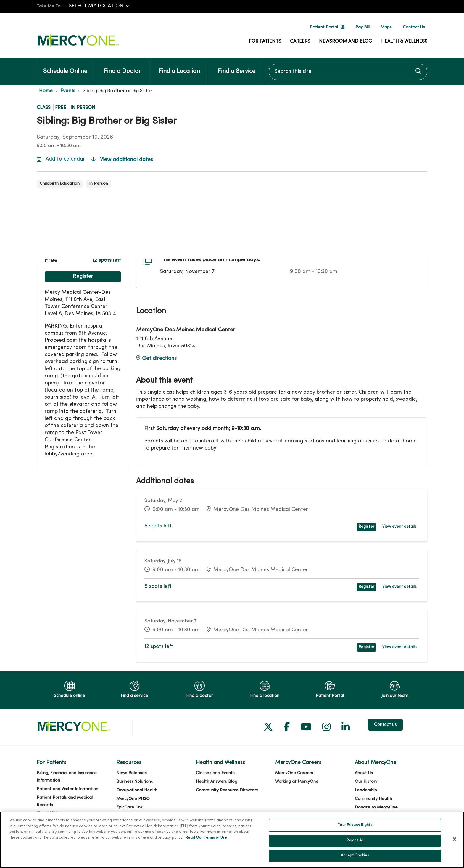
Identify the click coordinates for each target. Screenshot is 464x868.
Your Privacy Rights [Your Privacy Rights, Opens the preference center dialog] (355, 829)
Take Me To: (49, 6)
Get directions (156, 358)
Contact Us (414, 27)
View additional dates (122, 160)
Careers (300, 41)
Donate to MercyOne (376, 807)
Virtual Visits (49, 814)
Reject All (355, 844)
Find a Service (237, 66)
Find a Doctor (122, 66)
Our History (366, 782)
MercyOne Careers (294, 773)
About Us (364, 773)
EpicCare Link (129, 807)
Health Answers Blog (217, 782)
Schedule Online (65, 66)
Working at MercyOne (297, 782)
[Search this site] (348, 72)
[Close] (455, 843)
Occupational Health (137, 790)
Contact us (385, 725)
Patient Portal (324, 27)
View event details (399, 527)
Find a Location (179, 66)
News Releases (132, 773)
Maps (386, 27)
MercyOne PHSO (133, 799)
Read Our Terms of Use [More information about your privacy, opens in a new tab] (206, 842)
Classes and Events (215, 773)
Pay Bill (362, 27)
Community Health (373, 799)
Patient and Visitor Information (67, 789)
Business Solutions (135, 782)
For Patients (265, 41)
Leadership (366, 790)
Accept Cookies (355, 859)
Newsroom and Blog (346, 41)
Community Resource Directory (227, 790)
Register (83, 276)
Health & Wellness (404, 41)
